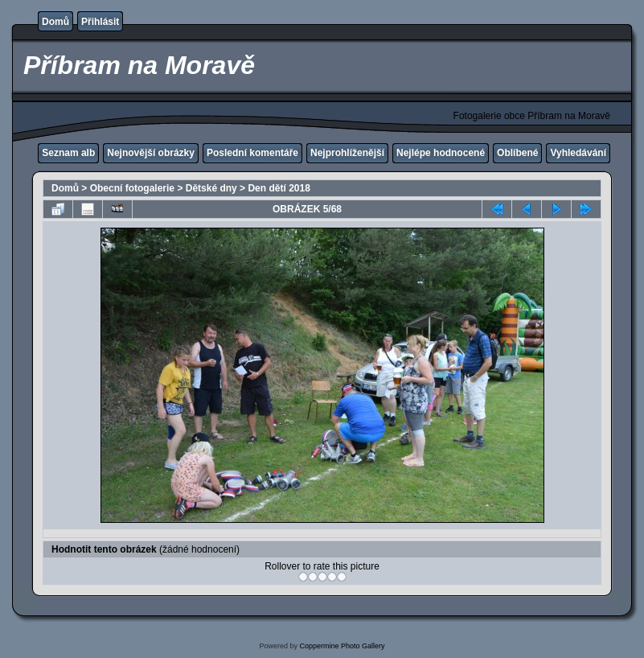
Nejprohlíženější (347, 153)
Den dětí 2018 (279, 188)
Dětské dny (211, 188)
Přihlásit (100, 22)
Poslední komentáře (252, 153)
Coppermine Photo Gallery (342, 646)
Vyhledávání (578, 153)
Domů (55, 22)
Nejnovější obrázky (151, 153)
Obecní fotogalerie (132, 188)
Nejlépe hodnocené (441, 153)
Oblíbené (517, 153)
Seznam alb (68, 153)
